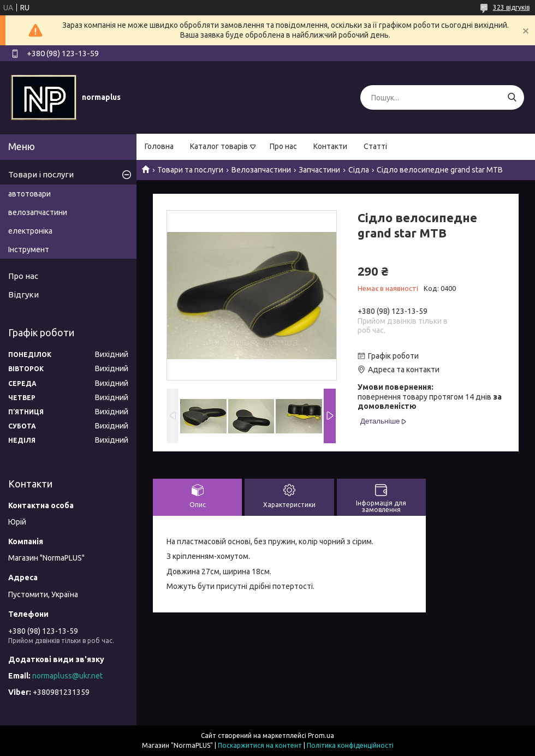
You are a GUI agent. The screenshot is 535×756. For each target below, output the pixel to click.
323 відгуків (511, 7)
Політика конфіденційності (350, 745)
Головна (159, 146)
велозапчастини (38, 212)
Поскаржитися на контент (260, 745)
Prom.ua (321, 736)
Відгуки (23, 294)
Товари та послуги (190, 170)
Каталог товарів (219, 146)
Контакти (330, 146)
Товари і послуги (41, 174)
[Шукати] (512, 97)
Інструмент (29, 249)
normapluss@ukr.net (67, 676)
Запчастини (319, 170)
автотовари (29, 194)
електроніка (30, 231)
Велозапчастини (261, 170)
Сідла (359, 170)
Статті (375, 146)
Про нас (283, 146)
